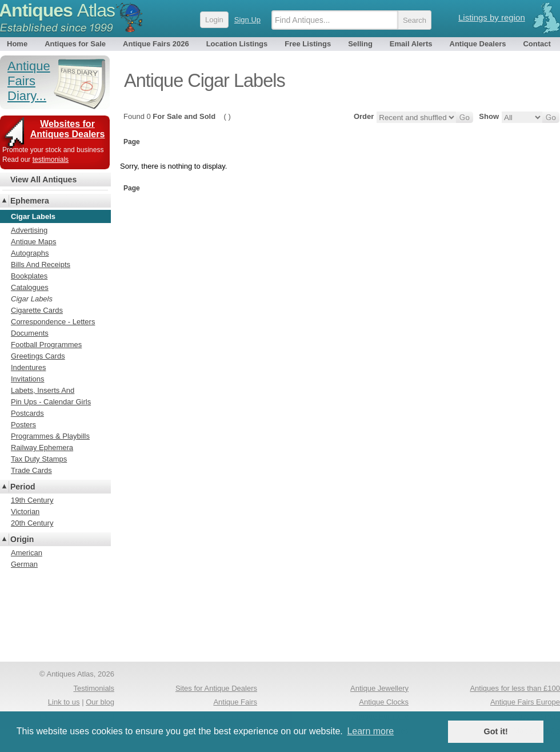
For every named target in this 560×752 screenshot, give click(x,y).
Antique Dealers (478, 44)
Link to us (64, 702)
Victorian (25, 512)
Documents (30, 333)
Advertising (29, 230)
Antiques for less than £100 (515, 688)
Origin (22, 539)
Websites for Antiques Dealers (68, 129)
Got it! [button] (496, 731)
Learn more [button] (370, 731)
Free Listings (308, 44)
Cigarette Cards (37, 310)
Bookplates (29, 276)
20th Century (32, 523)
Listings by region (492, 17)
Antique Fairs (235, 702)
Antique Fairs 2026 (156, 44)
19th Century (32, 500)
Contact (537, 44)
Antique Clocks (384, 702)
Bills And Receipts (41, 264)
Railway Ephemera (42, 447)
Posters (23, 425)
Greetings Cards (38, 356)
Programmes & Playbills (50, 436)
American (27, 553)
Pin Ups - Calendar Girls (51, 402)
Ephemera (30, 201)
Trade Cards (31, 470)
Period (23, 487)
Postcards (27, 413)
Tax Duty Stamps (39, 459)
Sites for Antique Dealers (216, 688)
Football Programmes (46, 345)
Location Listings (237, 44)
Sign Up (247, 20)
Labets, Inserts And (43, 390)
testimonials (51, 160)
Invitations (28, 379)
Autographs (30, 253)
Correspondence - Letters (53, 322)
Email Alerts (411, 44)
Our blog (100, 702)
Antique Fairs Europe (525, 702)
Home (17, 44)
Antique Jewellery (379, 688)
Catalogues (30, 287)
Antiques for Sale (75, 44)
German (24, 564)
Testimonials (94, 688)
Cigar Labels (32, 299)
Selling (360, 44)
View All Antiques (43, 180)
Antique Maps (34, 242)
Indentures (28, 367)
